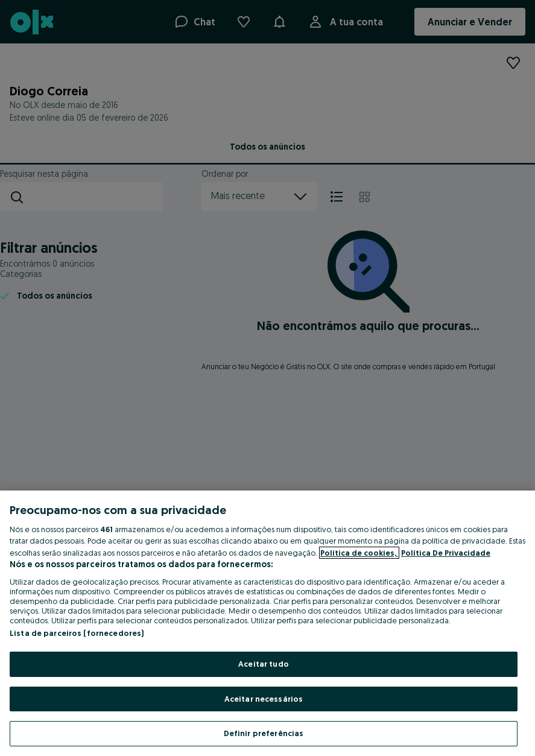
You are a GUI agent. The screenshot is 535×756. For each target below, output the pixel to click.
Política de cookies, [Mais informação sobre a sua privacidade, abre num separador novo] (359, 553)
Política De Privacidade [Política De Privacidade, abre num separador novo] (446, 553)
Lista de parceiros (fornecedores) (77, 633)
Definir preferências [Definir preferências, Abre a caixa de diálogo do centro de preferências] (264, 733)
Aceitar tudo (264, 664)
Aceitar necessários (264, 699)
